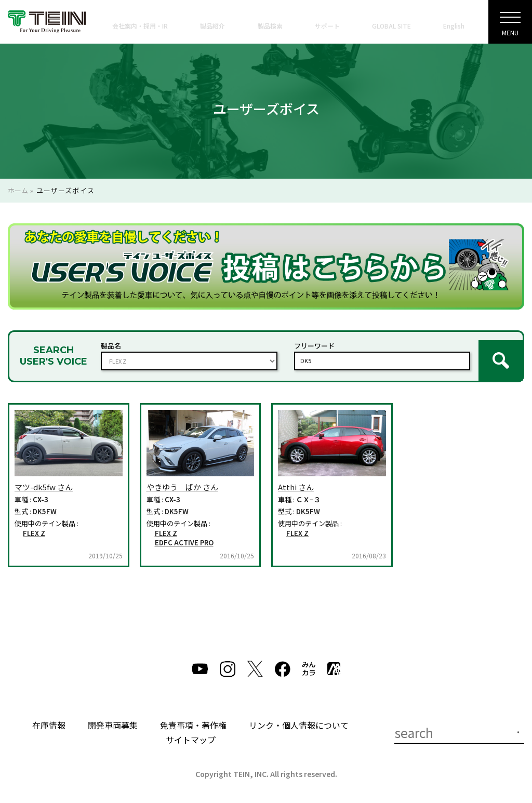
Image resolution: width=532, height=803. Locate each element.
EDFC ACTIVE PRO (184, 534)
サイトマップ (191, 731)
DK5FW (45, 503)
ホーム (18, 190)
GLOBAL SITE (391, 26)
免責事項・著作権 (193, 717)
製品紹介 (212, 26)
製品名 (111, 342)
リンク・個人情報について (299, 717)
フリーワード (314, 342)
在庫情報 (49, 717)
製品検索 (270, 26)
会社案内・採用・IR (140, 26)
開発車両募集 (113, 717)
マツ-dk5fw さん (44, 479)
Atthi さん (296, 479)
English (454, 26)
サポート (327, 26)
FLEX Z (34, 525)
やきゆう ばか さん (182, 479)
